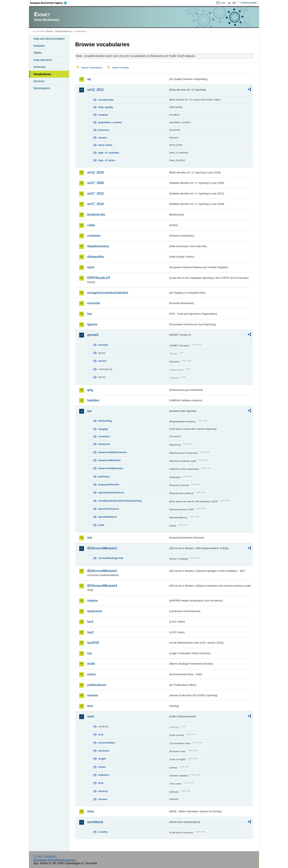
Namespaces (42, 88)
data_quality (106, 107)
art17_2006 (95, 183)
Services (39, 81)
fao (90, 314)
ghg (90, 390)
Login (223, 3)
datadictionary (98, 246)
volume (103, 799)
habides (93, 400)
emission (104, 751)
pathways (104, 476)
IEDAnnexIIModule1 (102, 548)
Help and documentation (49, 39)
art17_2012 (95, 194)
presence (104, 130)
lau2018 (93, 643)
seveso (93, 695)
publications (97, 685)
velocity (103, 791)
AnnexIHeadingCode (111, 558)
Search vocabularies (92, 68)
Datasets (39, 46)
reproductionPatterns (111, 493)
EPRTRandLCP (99, 278)
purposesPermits (109, 485)
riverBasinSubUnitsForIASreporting (120, 501)
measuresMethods (109, 460)
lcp (89, 653)
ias (89, 411)
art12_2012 (95, 90)
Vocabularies (42, 74)
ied (89, 538)
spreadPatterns (107, 517)
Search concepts (120, 68)
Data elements (43, 60)
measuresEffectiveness (112, 452)
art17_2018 (95, 204)
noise (91, 674)
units (101, 525)
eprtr (91, 267)
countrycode (106, 100)
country (103, 832)
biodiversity (96, 215)
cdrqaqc (103, 429)
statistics (104, 775)
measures (104, 444)
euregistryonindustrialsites (108, 293)
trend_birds (105, 145)
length (102, 759)
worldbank (95, 822)
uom (91, 716)
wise (91, 811)
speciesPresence (109, 509)
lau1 (90, 622)
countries (104, 436)
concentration (107, 743)
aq (89, 79)
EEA (50, 3)
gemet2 (93, 335)
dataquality (96, 257)
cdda (91, 225)
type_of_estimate (109, 153)
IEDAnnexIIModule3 (102, 571)
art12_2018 (95, 172)
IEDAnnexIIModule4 (102, 586)
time (101, 783)
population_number (110, 122)
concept (103, 345)
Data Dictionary (63, 31)
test (90, 706)
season (103, 138)
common (94, 236)
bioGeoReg (105, 421)
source (102, 361)
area (101, 734)
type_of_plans (107, 160)
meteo (102, 767)
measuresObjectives (111, 468)
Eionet (49, 31)
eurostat (93, 303)
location (103, 115)
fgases (92, 324)
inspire (92, 601)
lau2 (90, 632)
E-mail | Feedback (45, 856)
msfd (91, 664)
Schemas (39, 67)
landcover (95, 611)
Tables (38, 53)
